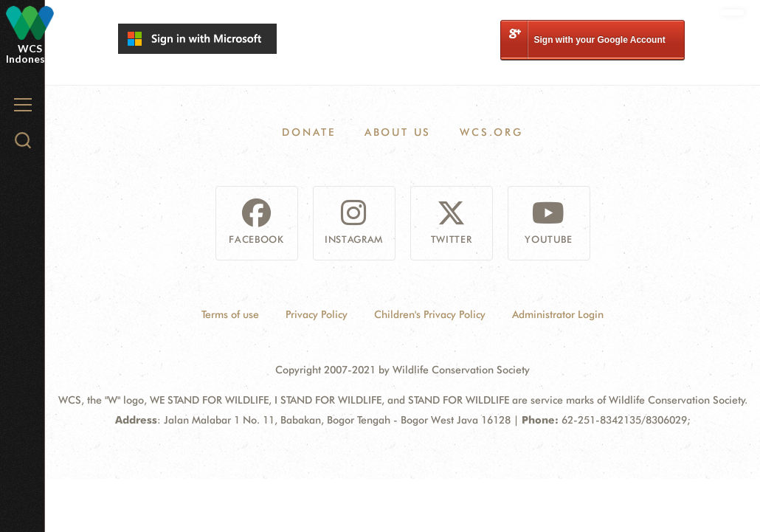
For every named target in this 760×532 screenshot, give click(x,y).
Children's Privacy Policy (430, 314)
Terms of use (230, 314)
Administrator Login (558, 314)
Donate (309, 132)
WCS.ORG (491, 132)
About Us (398, 132)
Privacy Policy (317, 314)
